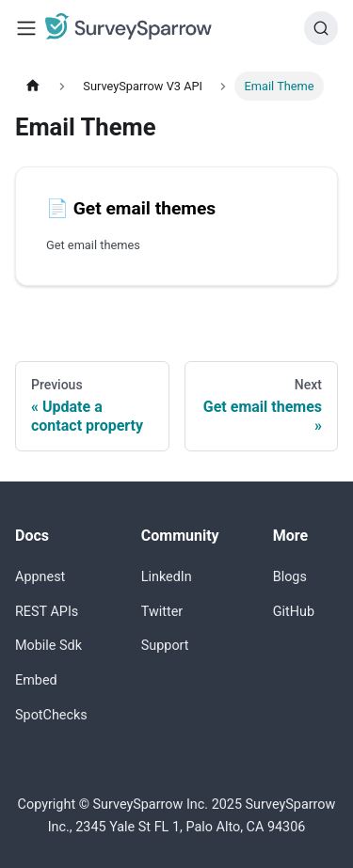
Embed (36, 680)
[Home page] (33, 86)
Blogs (290, 577)
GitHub (294, 612)
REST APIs (47, 612)
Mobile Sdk (48, 646)
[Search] (321, 28)
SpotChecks (51, 715)
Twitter (162, 612)
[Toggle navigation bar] (26, 28)
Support (165, 646)
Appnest (40, 577)
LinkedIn (167, 577)
